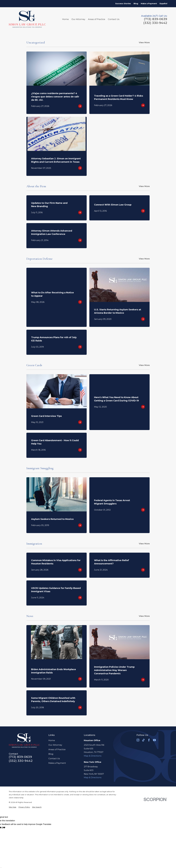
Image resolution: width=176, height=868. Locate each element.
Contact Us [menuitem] (114, 19)
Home (52, 740)
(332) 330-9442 (155, 23)
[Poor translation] (3, 828)
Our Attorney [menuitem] (78, 19)
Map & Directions (93, 756)
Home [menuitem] (65, 19)
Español (163, 4)
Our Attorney (55, 745)
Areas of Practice (57, 749)
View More (144, 42)
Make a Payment (149, 4)
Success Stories (123, 4)
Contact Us (54, 758)
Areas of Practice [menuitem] (97, 19)
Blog (136, 4)
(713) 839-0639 (156, 19)
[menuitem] (13, 807)
